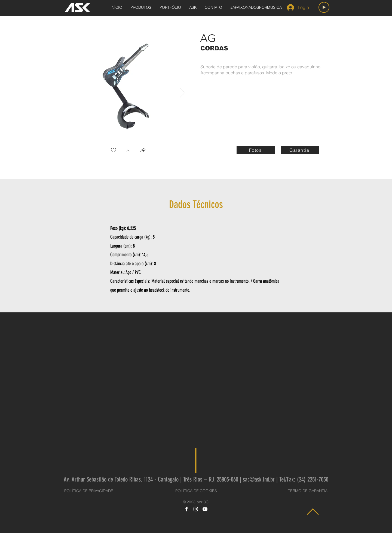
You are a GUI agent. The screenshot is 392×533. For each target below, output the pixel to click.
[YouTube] (205, 509)
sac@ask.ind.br (259, 479)
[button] (128, 150)
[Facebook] (186, 509)
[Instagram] (196, 509)
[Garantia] (300, 150)
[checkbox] (114, 150)
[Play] (324, 7)
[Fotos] (256, 150)
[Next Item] (182, 93)
